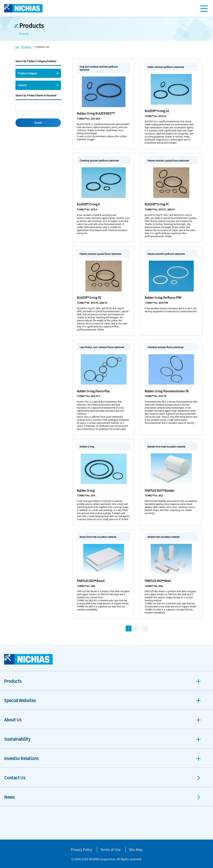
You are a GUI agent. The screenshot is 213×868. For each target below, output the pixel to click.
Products (27, 47)
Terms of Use (110, 849)
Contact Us (15, 778)
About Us (13, 720)
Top (17, 47)
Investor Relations (21, 758)
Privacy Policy (81, 849)
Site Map (136, 849)
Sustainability (17, 739)
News (9, 797)
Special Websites (20, 700)
